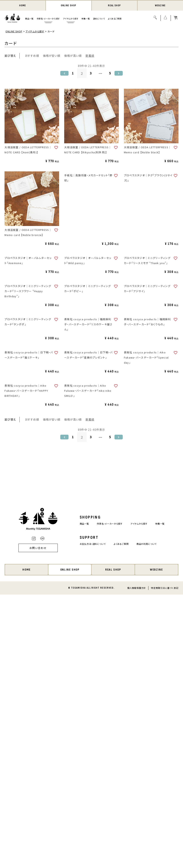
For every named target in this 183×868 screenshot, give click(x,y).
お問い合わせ (33, 548)
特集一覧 (86, 19)
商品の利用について (150, 544)
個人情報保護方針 (136, 588)
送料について (99, 19)
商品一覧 (29, 19)
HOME (23, 6)
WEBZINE (160, 6)
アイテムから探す (71, 19)
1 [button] (72, 74)
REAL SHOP (114, 6)
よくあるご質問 (115, 19)
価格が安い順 (52, 56)
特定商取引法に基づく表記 (165, 588)
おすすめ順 (32, 56)
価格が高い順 (73, 56)
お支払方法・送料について (90, 544)
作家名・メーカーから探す (48, 19)
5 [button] (111, 74)
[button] (63, 74)
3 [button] (91, 74)
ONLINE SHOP (69, 6)
